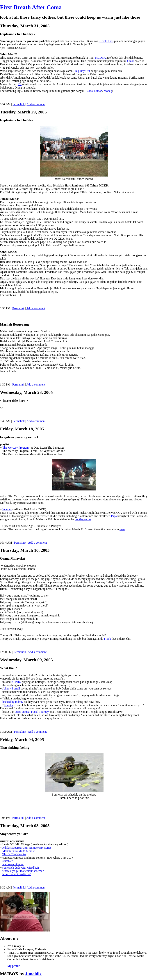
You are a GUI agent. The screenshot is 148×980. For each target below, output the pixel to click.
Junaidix (33, 974)
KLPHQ (16, 682)
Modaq (108, 91)
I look (108, 639)
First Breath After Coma (31, 7)
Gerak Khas (106, 41)
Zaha (90, 91)
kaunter (9, 705)
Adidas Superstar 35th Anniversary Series (27, 848)
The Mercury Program (16, 448)
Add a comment (36, 104)
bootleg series (83, 519)
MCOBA (100, 58)
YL (20, 84)
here (122, 529)
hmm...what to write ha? (17, 874)
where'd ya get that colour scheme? (23, 871)
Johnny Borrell (11, 688)
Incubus (7, 509)
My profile (14, 966)
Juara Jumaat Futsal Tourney (32, 712)
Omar (131, 61)
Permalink (19, 104)
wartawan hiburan (13, 864)
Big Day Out (82, 71)
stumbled (8, 861)
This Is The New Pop (15, 854)
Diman (98, 91)
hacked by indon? (13, 702)
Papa (114, 516)
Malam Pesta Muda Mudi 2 (18, 851)
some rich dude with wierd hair (21, 868)
